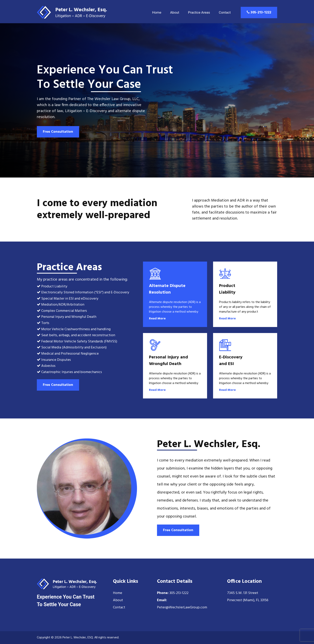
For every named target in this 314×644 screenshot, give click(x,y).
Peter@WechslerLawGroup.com (182, 607)
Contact (225, 12)
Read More (157, 319)
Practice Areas (199, 12)
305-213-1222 (259, 13)
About (175, 12)
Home (157, 12)
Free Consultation (58, 132)
